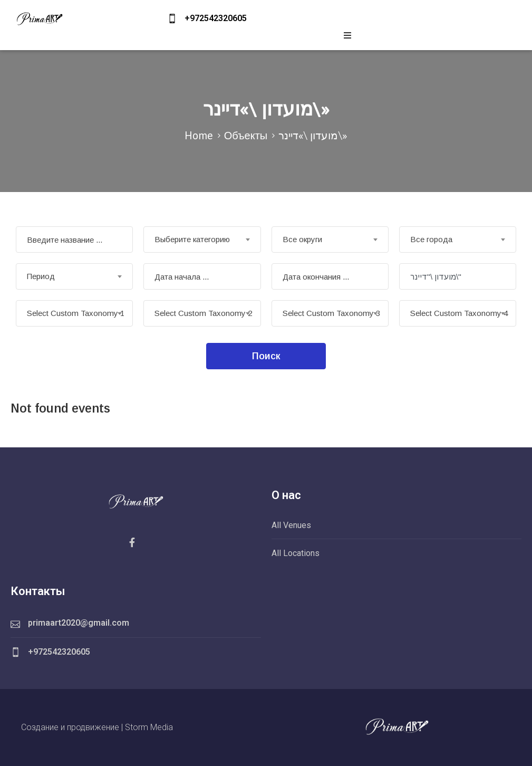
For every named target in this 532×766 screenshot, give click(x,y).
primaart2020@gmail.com (79, 623)
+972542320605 (216, 18)
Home (199, 135)
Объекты (246, 135)
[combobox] (202, 240)
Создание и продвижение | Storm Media (97, 727)
